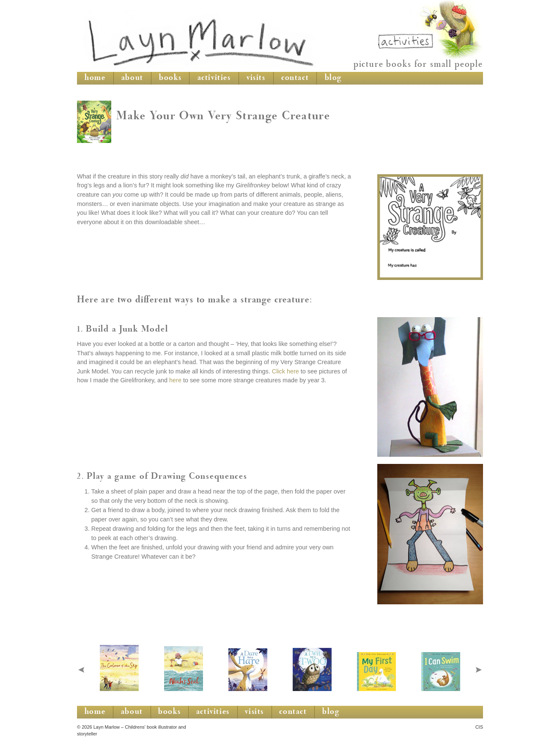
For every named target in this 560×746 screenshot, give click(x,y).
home (95, 78)
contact (295, 78)
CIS (479, 727)
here (175, 380)
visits (256, 78)
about (132, 78)
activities (214, 78)
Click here (285, 371)
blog (333, 78)
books (170, 78)
